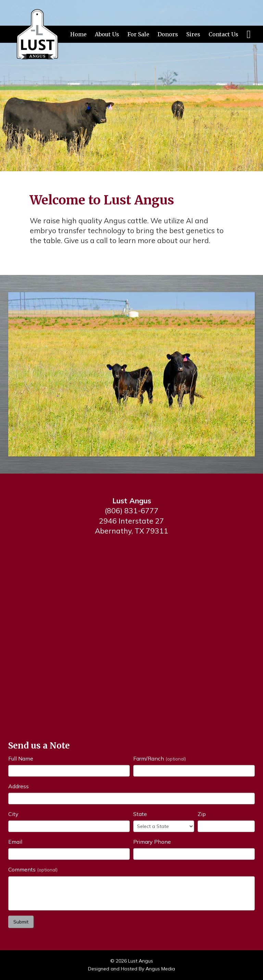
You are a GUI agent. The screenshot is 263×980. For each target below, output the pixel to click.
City (13, 814)
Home (78, 34)
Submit (21, 922)
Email (15, 842)
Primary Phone (152, 842)
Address (18, 786)
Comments (33, 869)
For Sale (138, 34)
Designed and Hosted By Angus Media (131, 969)
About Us (107, 34)
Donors (168, 34)
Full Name (21, 758)
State (140, 814)
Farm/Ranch (160, 758)
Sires (193, 34)
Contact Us (223, 34)
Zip (202, 814)
